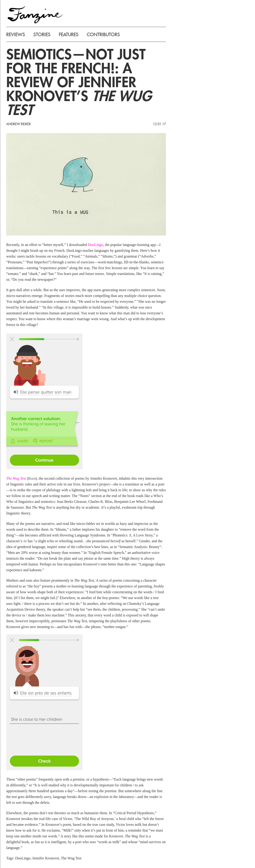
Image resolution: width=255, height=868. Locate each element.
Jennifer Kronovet (46, 858)
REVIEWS (16, 35)
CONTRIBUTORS (103, 35)
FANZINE (35, 14)
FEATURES (69, 35)
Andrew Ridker (19, 124)
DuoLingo (96, 245)
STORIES (42, 35)
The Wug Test (16, 478)
